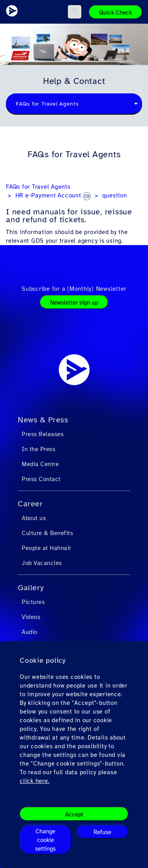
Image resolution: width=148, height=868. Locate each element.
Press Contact (41, 479)
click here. (35, 781)
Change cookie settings (45, 840)
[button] (75, 12)
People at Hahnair (47, 548)
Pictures (33, 602)
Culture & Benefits (47, 533)
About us (34, 518)
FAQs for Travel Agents (38, 187)
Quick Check (115, 13)
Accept (74, 814)
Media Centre (40, 464)
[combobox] (74, 104)
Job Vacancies (42, 563)
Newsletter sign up (74, 303)
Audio (30, 632)
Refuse (102, 832)
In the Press (38, 449)
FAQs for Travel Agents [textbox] (47, 104)
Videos (31, 617)
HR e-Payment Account (53, 195)
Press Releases (43, 434)
